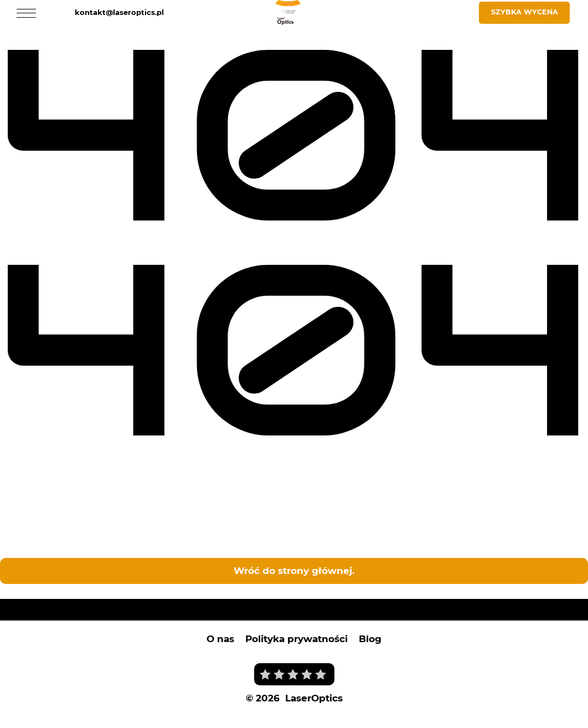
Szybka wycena (525, 12)
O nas (220, 637)
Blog (370, 637)
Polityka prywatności (296, 637)
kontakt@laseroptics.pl (119, 12)
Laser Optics (28, 589)
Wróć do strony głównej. (294, 569)
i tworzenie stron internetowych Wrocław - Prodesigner (325, 710)
